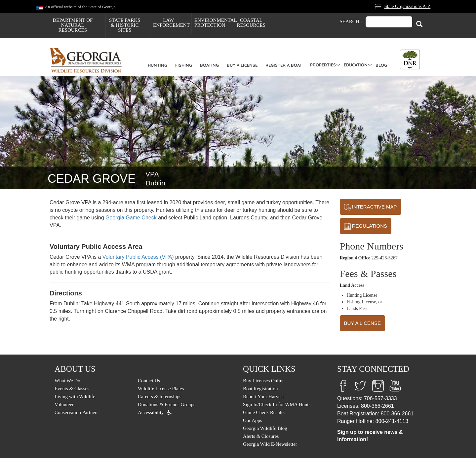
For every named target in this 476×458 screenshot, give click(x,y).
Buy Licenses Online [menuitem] (264, 381)
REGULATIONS (366, 226)
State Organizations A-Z (408, 6)
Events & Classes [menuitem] (72, 389)
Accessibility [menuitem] (151, 412)
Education (356, 65)
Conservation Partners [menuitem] (77, 412)
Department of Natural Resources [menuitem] (73, 25)
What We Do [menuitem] (67, 381)
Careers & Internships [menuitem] (160, 397)
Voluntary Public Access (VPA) (138, 257)
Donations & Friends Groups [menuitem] (167, 404)
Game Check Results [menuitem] (264, 412)
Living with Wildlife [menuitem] (75, 397)
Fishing (184, 65)
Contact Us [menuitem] (149, 381)
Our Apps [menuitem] (253, 420)
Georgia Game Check (131, 218)
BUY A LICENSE (362, 323)
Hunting (158, 65)
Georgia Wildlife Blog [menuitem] (265, 428)
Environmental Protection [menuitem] (214, 23)
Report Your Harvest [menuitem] (263, 397)
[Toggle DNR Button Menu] (410, 59)
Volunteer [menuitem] (64, 404)
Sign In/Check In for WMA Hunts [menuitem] (277, 404)
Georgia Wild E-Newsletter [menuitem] (270, 444)
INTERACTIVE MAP (371, 207)
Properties (323, 65)
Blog (381, 65)
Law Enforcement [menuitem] (171, 23)
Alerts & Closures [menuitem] (261, 436)
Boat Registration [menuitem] (260, 389)
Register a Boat (284, 65)
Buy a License (242, 65)
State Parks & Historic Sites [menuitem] (125, 25)
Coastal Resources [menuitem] (251, 23)
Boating (209, 65)
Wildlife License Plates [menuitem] (161, 389)
